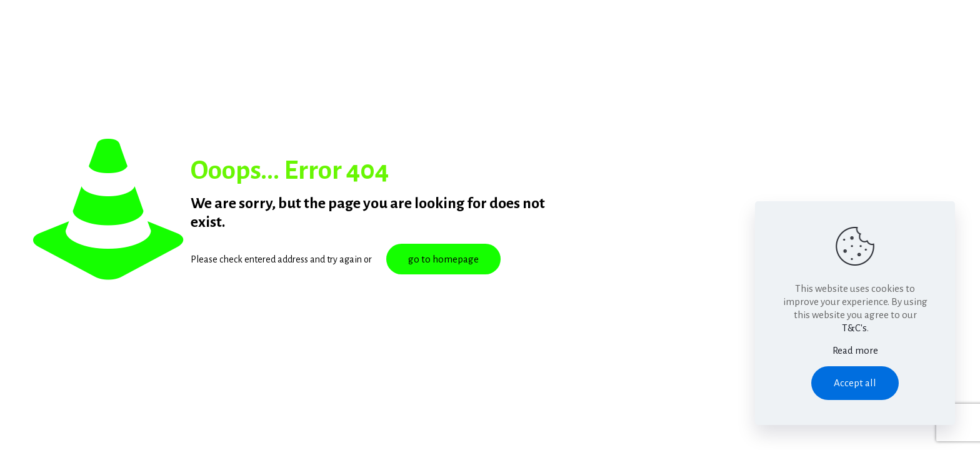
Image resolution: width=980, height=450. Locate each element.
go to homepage (443, 259)
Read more (855, 350)
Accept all (855, 383)
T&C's (854, 328)
